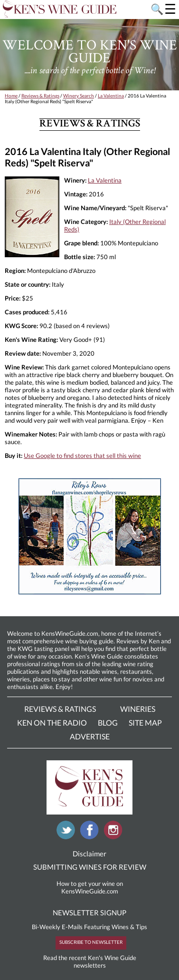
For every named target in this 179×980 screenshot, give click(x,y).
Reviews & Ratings (40, 96)
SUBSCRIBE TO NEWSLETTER (91, 942)
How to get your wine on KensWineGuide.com (90, 887)
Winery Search (79, 96)
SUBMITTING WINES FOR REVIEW (90, 867)
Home (11, 96)
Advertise (90, 736)
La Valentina (111, 96)
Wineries (138, 709)
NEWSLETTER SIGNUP (89, 912)
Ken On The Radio (52, 723)
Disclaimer (89, 854)
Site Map (145, 723)
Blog (108, 723)
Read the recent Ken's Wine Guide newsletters (90, 961)
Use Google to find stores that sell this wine (82, 456)
